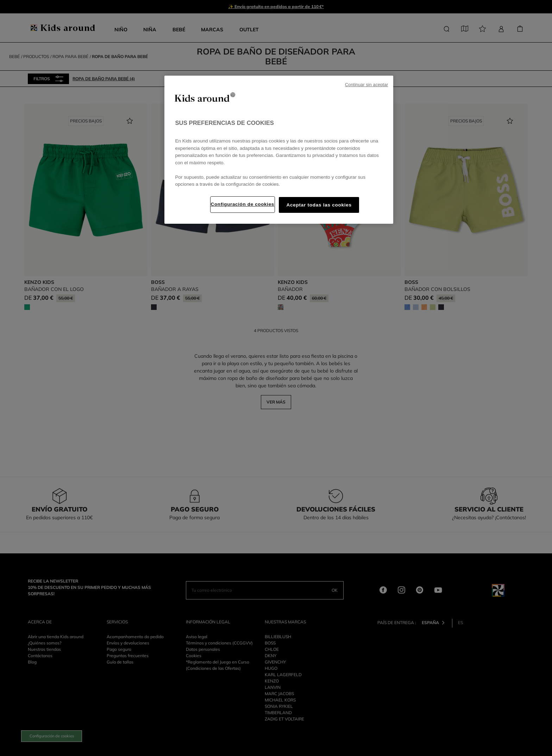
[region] (279, 150)
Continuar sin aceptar (366, 85)
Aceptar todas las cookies (319, 205)
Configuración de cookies (243, 204)
